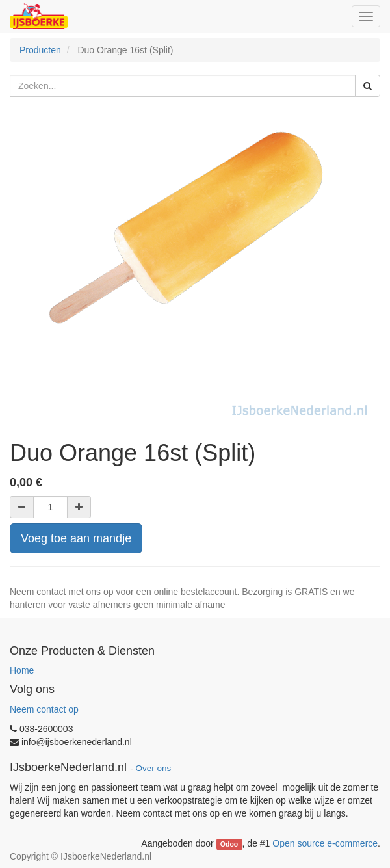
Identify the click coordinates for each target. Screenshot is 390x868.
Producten (40, 50)
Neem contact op (44, 709)
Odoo (229, 844)
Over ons (153, 768)
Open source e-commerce (325, 843)
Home (22, 670)
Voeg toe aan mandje (76, 538)
